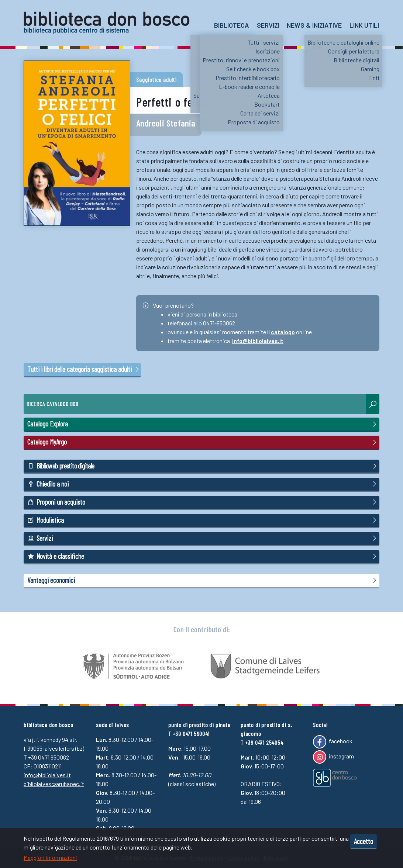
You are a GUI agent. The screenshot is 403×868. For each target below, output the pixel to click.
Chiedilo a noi (203, 484)
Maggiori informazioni (50, 857)
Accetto (364, 841)
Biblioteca (232, 25)
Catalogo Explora (203, 424)
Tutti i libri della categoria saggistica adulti (84, 369)
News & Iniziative (314, 25)
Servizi (268, 25)
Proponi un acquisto (203, 502)
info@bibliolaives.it (258, 341)
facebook (333, 742)
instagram (333, 757)
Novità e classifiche (203, 556)
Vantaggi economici (203, 580)
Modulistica (203, 520)
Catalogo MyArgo (203, 442)
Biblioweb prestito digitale (203, 466)
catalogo (283, 332)
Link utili (364, 25)
